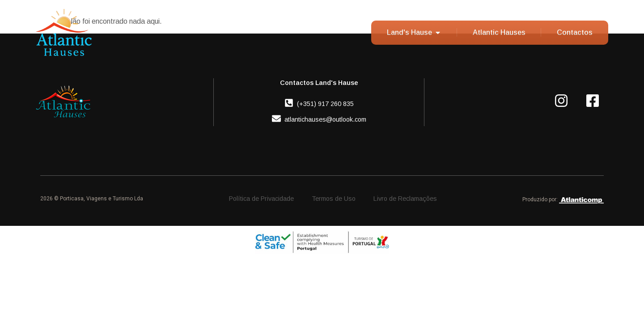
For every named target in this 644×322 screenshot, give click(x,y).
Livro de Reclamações (405, 199)
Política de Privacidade (261, 199)
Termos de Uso (334, 199)
